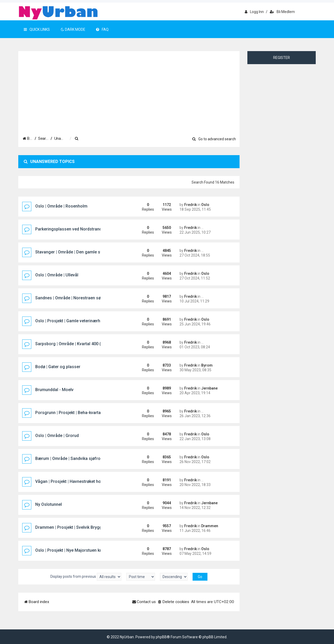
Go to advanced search (214, 139)
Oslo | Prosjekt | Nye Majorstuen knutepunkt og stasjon (88, 550)
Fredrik (190, 205)
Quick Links (37, 29)
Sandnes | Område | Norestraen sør (69, 298)
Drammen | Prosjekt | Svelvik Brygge (70, 527)
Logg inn (254, 12)
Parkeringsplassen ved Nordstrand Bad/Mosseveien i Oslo (91, 229)
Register (282, 58)
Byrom (207, 365)
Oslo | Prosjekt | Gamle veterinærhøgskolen (77, 321)
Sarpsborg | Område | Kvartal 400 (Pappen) (76, 344)
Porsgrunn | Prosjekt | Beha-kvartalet (70, 413)
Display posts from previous (86, 577)
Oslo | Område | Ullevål (57, 275)
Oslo (205, 205)
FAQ (102, 29)
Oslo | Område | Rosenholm (61, 206)
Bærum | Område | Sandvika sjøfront (70, 458)
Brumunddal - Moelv (54, 390)
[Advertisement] (129, 90)
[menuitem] (114, 139)
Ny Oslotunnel (49, 504)
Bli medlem (282, 12)
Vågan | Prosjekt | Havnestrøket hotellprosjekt (79, 481)
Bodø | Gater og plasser (58, 367)
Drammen (210, 526)
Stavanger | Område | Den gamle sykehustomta (80, 252)
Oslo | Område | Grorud (57, 436)
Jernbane (209, 388)
